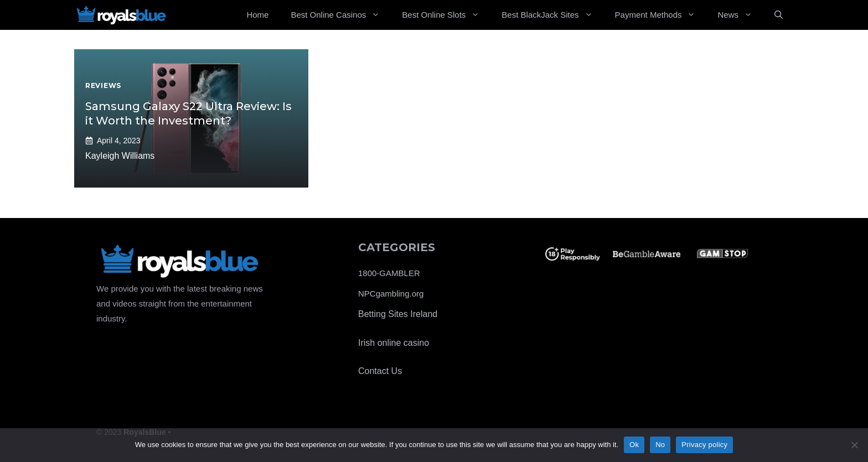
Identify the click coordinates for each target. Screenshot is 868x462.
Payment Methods (661, 15)
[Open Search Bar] (779, 15)
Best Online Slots (446, 15)
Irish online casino (394, 343)
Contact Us (380, 371)
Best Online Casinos (341, 15)
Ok (634, 445)
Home (257, 15)
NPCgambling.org (391, 294)
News (740, 15)
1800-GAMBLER (389, 273)
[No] (854, 445)
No (660, 445)
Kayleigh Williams (120, 156)
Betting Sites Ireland (398, 314)
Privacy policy (704, 445)
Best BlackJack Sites (552, 15)
